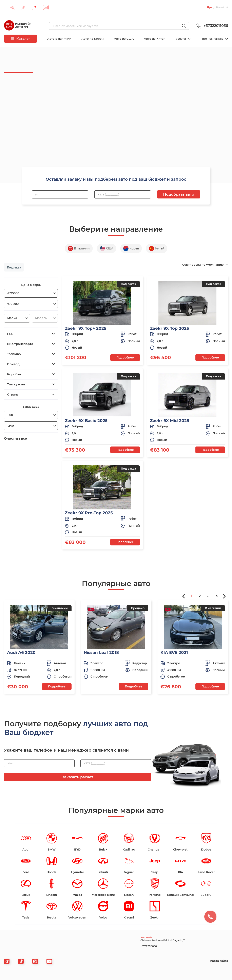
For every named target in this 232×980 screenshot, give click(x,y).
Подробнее (125, 357)
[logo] (18, 26)
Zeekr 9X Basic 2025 (86, 421)
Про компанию (212, 39)
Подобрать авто (179, 194)
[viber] (35, 961)
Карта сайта (219, 961)
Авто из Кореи (93, 39)
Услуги (181, 39)
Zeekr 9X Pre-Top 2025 (89, 513)
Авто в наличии (59, 39)
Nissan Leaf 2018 (101, 652)
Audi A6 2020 (21, 652)
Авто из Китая (155, 39)
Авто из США (124, 39)
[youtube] (46, 7)
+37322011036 (212, 26)
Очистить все (15, 439)
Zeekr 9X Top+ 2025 (86, 328)
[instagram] (35, 7)
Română (222, 7)
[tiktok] (24, 7)
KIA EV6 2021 (174, 652)
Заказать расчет (78, 777)
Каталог (21, 39)
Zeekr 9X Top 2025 (169, 328)
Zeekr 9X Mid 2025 (170, 421)
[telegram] (12, 7)
